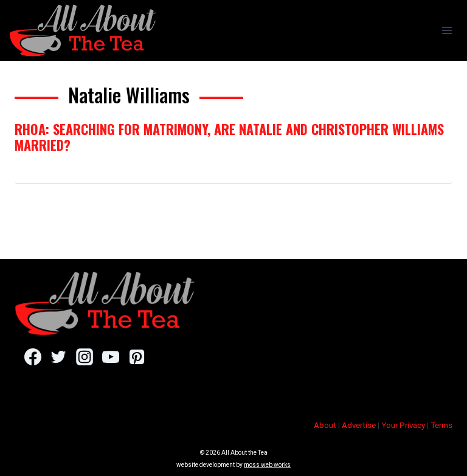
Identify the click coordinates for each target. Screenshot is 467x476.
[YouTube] (110, 357)
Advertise (359, 425)
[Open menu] (447, 30)
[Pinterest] (137, 357)
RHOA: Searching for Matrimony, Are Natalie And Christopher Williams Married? (229, 137)
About (325, 425)
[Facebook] (33, 357)
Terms (441, 425)
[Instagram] (84, 357)
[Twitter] (59, 357)
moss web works (267, 465)
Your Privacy (403, 425)
